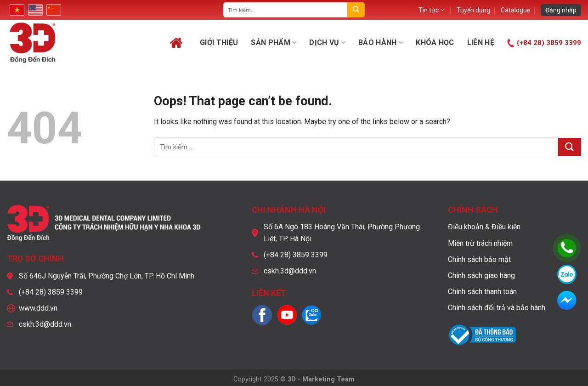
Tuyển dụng (473, 10)
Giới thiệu (219, 43)
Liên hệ (481, 43)
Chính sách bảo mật (479, 259)
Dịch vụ (327, 43)
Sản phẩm (274, 43)
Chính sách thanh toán (482, 292)
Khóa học (435, 43)
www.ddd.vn (38, 308)
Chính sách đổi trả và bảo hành (497, 308)
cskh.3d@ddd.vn (45, 324)
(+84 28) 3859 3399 (549, 43)
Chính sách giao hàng (481, 275)
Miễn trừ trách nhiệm (480, 243)
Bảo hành (381, 43)
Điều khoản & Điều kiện (484, 227)
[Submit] (356, 10)
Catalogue (516, 10)
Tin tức (432, 10)
